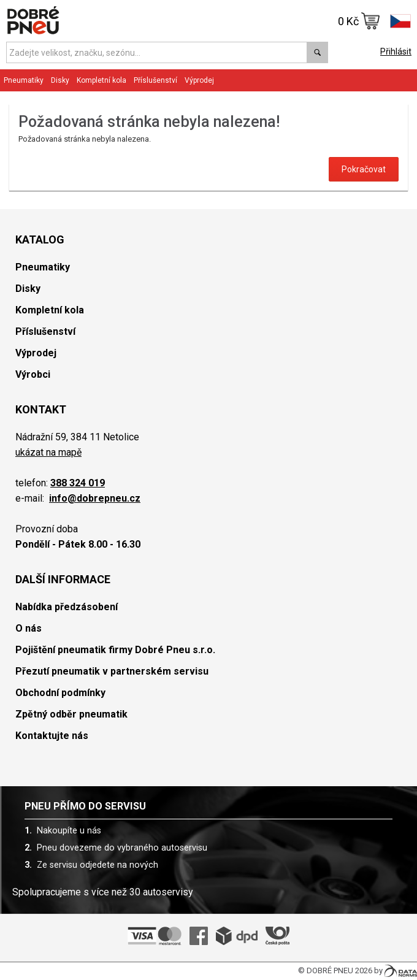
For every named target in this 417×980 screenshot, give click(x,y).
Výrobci (33, 374)
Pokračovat (364, 169)
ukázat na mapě (48, 452)
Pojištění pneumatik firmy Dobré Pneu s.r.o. (115, 650)
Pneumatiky (24, 80)
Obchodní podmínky (60, 693)
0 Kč (359, 21)
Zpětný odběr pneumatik (71, 714)
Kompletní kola (101, 80)
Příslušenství (155, 80)
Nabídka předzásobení (67, 607)
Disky (60, 80)
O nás (29, 628)
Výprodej (199, 80)
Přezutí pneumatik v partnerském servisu (112, 671)
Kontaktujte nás (52, 736)
